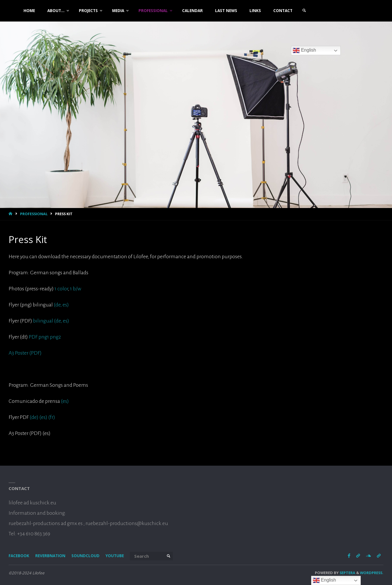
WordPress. (372, 573)
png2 (55, 337)
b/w (77, 289)
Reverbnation (50, 556)
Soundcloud (85, 556)
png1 (44, 337)
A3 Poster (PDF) (25, 353)
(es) (65, 401)
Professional (34, 214)
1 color (61, 289)
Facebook (19, 556)
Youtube (115, 556)
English (304, 50)
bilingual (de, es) (51, 321)
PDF (33, 337)
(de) (34, 417)
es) (65, 305)
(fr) (52, 417)
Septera (347, 573)
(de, (58, 305)
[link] (304, 11)
